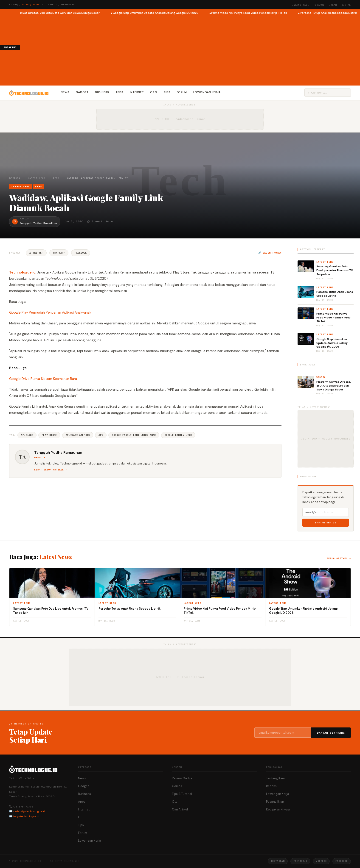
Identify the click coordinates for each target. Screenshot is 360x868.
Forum (182, 92)
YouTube (321, 861)
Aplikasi (27, 435)
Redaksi (319, 5)
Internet (137, 92)
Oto (154, 92)
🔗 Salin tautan (270, 253)
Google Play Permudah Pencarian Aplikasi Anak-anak (50, 312)
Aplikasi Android (78, 435)
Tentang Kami (300, 5)
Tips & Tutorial (182, 794)
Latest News (37, 178)
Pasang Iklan (275, 802)
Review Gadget (183, 778)
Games (177, 786)
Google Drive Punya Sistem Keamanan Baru (43, 379)
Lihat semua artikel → (51, 470)
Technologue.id (22, 272)
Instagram (278, 861)
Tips (167, 92)
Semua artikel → (339, 558)
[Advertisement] (190, 50)
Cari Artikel (180, 809)
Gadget (82, 92)
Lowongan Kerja (207, 92)
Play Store (49, 435)
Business (102, 92)
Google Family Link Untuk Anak (134, 435)
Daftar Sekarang (331, 733)
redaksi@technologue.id (29, 811)
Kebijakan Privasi (278, 809)
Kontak (346, 5)
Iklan (333, 5)
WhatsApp (59, 253)
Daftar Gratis (326, 523)
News (65, 92)
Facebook (81, 253)
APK (101, 435)
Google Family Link (178, 435)
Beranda (15, 178)
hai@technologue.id (26, 816)
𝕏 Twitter (36, 253)
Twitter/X (300, 861)
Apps (119, 92)
